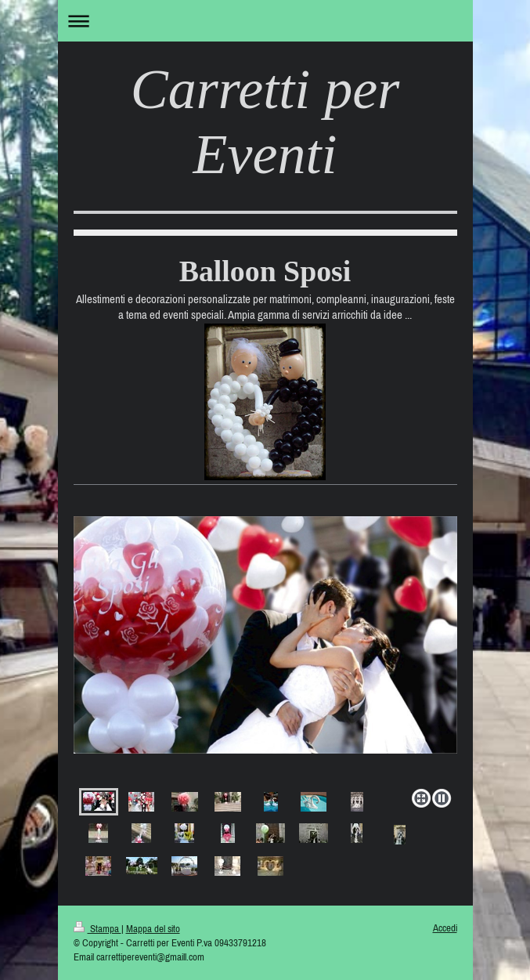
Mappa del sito (153, 929)
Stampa (97, 929)
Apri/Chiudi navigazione (265, 21)
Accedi (445, 928)
